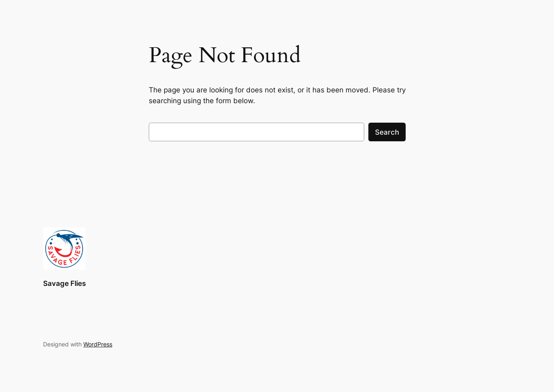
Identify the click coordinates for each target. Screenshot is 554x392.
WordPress (98, 344)
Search (387, 132)
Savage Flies (64, 283)
